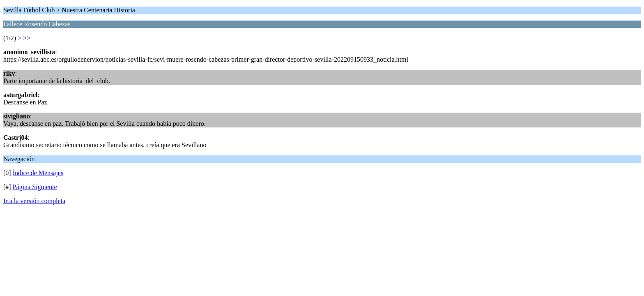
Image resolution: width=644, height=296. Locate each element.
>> (27, 38)
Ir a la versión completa (34, 201)
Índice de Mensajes (38, 173)
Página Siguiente (35, 187)
